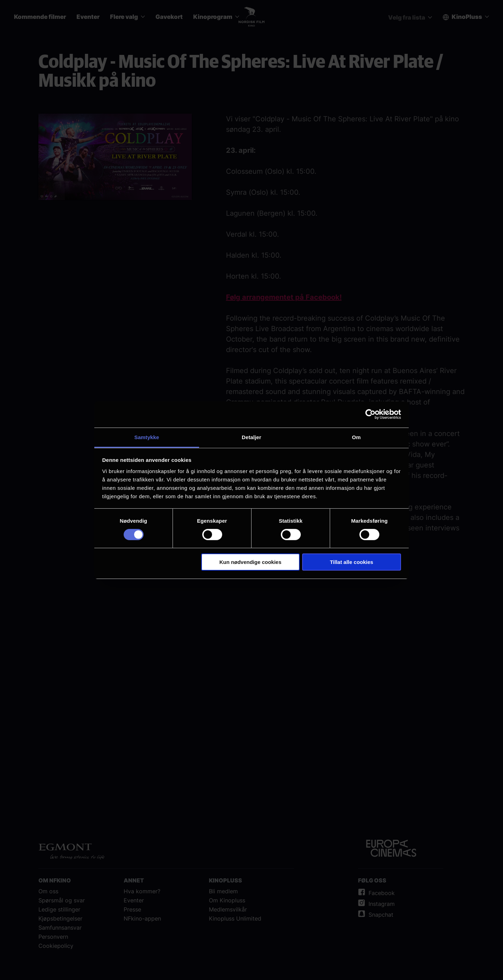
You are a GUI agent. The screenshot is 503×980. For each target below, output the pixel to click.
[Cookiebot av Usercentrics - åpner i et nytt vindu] (370, 414)
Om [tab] (356, 437)
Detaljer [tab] (251, 437)
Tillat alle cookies (351, 562)
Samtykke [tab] (147, 437)
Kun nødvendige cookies (250, 562)
